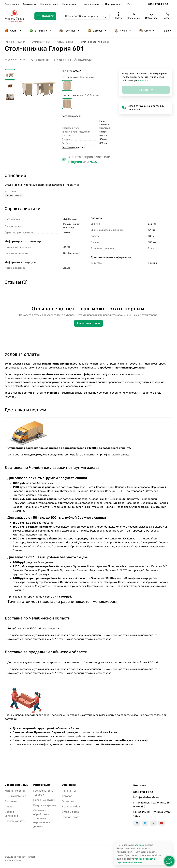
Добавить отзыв (17, 60)
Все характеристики (73, 147)
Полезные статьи (44, 800)
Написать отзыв (88, 323)
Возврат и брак (72, 807)
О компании (30, 4)
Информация (112, 4)
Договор (67, 796)
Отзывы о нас (70, 812)
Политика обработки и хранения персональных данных (43, 818)
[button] (67, 85)
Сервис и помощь (16, 785)
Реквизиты (69, 791)
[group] (39, 86)
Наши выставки (49, 4)
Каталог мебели (15, 791)
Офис (145, 31)
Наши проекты (91, 4)
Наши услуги (69, 4)
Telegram (75, 162)
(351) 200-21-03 (158, 4)
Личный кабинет (15, 796)
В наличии (38, 31)
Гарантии (68, 801)
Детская (95, 31)
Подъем (9, 807)
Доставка (11, 801)
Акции (11, 31)
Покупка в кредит (45, 805)
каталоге (143, 80)
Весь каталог (12, 4)
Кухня (121, 31)
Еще (130, 4)
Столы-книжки (14, 195)
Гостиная (67, 31)
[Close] (167, 845)
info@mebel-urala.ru (146, 797)
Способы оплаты (15, 821)
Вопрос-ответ (71, 817)
